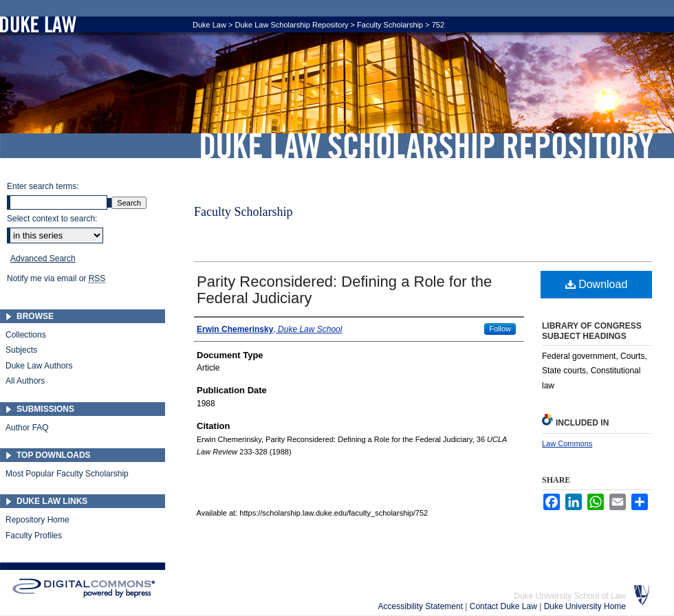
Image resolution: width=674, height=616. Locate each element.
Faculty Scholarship (390, 25)
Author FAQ (27, 428)
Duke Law (209, 25)
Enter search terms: (43, 186)
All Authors (25, 381)
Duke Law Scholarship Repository (426, 146)
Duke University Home (585, 606)
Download (597, 284)
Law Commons (567, 443)
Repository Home (37, 520)
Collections (26, 335)
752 (438, 25)
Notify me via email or (56, 278)
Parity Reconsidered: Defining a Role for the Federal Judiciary (344, 290)
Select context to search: (52, 219)
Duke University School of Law (570, 596)
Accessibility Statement (422, 606)
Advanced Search (43, 258)
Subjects (21, 350)
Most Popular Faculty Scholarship (67, 474)
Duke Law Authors (39, 366)
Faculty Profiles (34, 536)
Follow (500, 329)
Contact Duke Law (504, 606)
